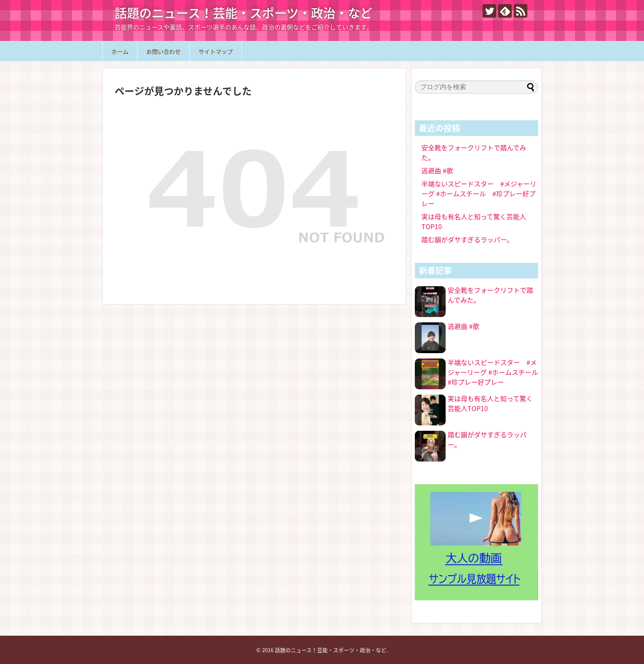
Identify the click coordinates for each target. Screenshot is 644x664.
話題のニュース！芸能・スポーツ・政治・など (244, 13)
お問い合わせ (163, 51)
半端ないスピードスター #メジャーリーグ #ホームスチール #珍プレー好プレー (479, 193)
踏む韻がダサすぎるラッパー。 (467, 239)
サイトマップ (216, 51)
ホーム (120, 51)
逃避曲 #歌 (437, 170)
